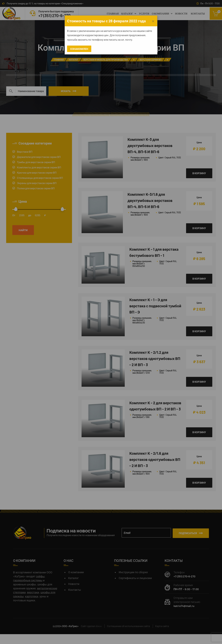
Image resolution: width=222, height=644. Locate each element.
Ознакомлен (79, 49)
